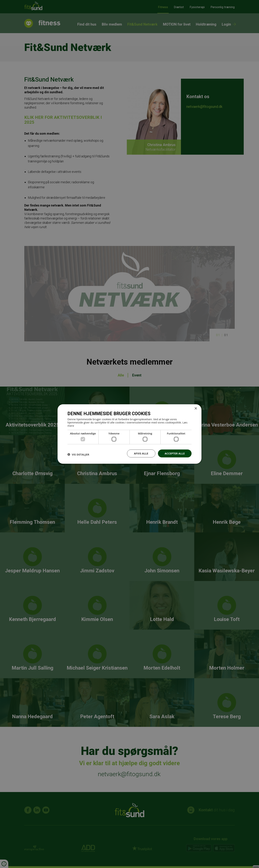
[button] (78, 454)
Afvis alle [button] (141, 453)
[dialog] (129, 434)
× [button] (196, 408)
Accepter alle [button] (175, 453)
